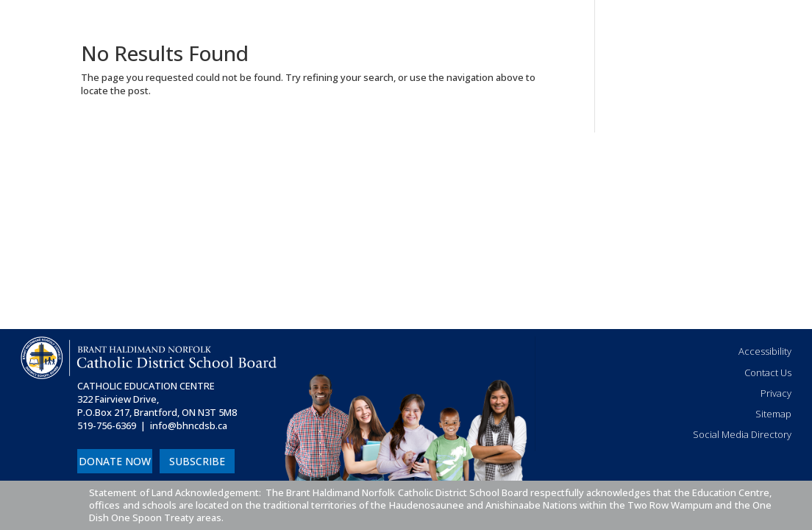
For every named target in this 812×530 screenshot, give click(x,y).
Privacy (776, 393)
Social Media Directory (742, 434)
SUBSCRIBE (197, 461)
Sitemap (773, 414)
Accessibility (765, 351)
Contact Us (768, 372)
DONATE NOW (115, 461)
